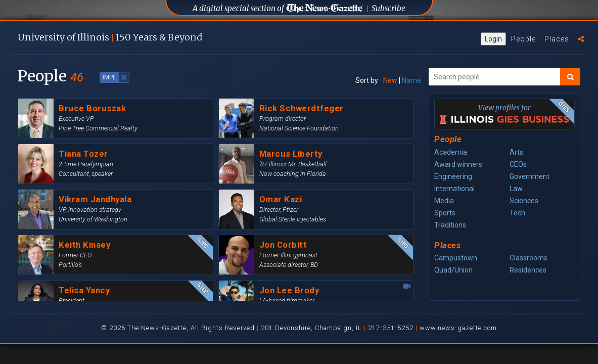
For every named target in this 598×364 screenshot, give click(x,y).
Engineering (453, 176)
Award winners (458, 164)
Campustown (456, 258)
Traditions (450, 225)
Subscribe (388, 8)
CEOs (518, 164)
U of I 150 (110, 37)
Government (530, 176)
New (390, 80)
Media (444, 201)
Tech (517, 213)
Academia (451, 152)
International (454, 189)
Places (557, 39)
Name (411, 80)
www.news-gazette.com (458, 328)
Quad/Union (453, 270)
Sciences (524, 201)
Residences (528, 270)
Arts (516, 152)
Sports (445, 213)
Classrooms (528, 258)
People (523, 39)
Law (516, 189)
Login (493, 39)
